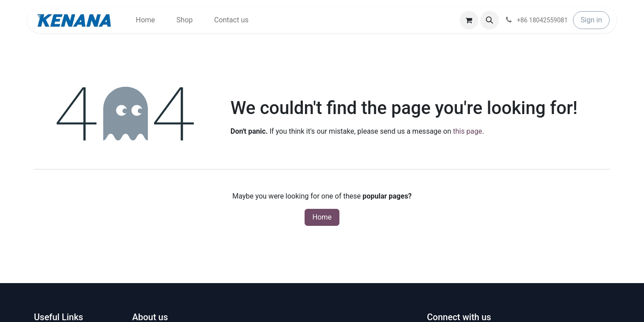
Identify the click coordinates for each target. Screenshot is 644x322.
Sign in (591, 20)
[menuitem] (145, 20)
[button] (489, 20)
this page (467, 131)
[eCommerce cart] (469, 20)
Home (322, 217)
